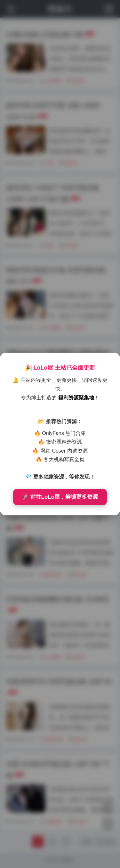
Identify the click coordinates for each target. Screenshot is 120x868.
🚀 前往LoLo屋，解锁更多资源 (60, 497)
